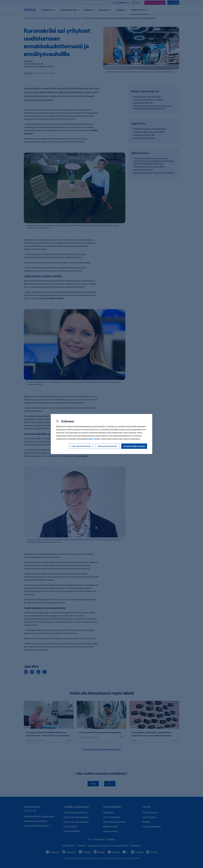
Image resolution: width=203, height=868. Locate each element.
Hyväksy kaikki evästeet (134, 446)
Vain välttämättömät (81, 446)
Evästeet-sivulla (92, 439)
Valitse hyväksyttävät (107, 446)
